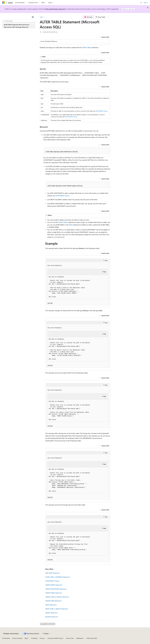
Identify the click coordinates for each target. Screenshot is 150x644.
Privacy (42, 638)
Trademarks (79, 638)
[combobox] (19, 21)
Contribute (34, 638)
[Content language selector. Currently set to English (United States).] (11, 634)
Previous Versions (17, 638)
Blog (26, 638)
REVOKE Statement (52, 617)
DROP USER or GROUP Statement (57, 609)
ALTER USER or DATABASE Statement (58, 577)
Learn (41, 17)
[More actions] (109, 17)
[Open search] (141, 3)
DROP (71, 225)
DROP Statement (51, 605)
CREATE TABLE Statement (54, 593)
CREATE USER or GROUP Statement (57, 597)
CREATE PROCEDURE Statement (56, 589)
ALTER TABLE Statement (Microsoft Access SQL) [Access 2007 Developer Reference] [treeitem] (17, 26)
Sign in (146, 3)
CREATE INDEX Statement (54, 585)
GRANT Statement (51, 613)
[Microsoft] (4, 3)
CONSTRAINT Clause (101, 111)
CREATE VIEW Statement (53, 601)
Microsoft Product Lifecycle (55, 9)
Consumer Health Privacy (55, 638)
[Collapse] (33, 17)
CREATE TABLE (87, 47)
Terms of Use (70, 638)
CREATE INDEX (63, 222)
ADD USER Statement (52, 573)
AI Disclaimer (6, 638)
